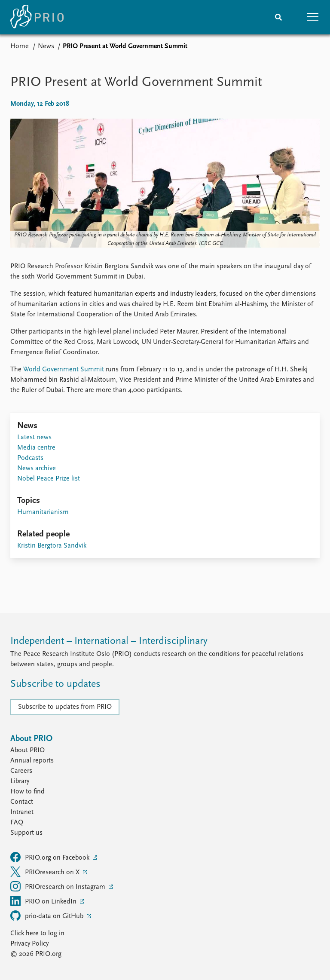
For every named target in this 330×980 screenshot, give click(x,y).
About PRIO (27, 750)
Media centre (36, 448)
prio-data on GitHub (48, 916)
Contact (22, 802)
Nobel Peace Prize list (49, 479)
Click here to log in (37, 934)
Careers (21, 771)
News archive (37, 469)
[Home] (37, 17)
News (46, 46)
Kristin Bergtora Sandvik (52, 546)
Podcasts (30, 458)
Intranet (22, 812)
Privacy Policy (29, 944)
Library (20, 781)
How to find (27, 792)
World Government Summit (64, 370)
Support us (26, 833)
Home (20, 46)
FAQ (17, 823)
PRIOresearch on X (46, 872)
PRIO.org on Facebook (51, 857)
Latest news (34, 438)
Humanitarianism (43, 512)
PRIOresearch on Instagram (59, 886)
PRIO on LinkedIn (44, 901)
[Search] (278, 17)
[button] (313, 17)
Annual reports (32, 761)
